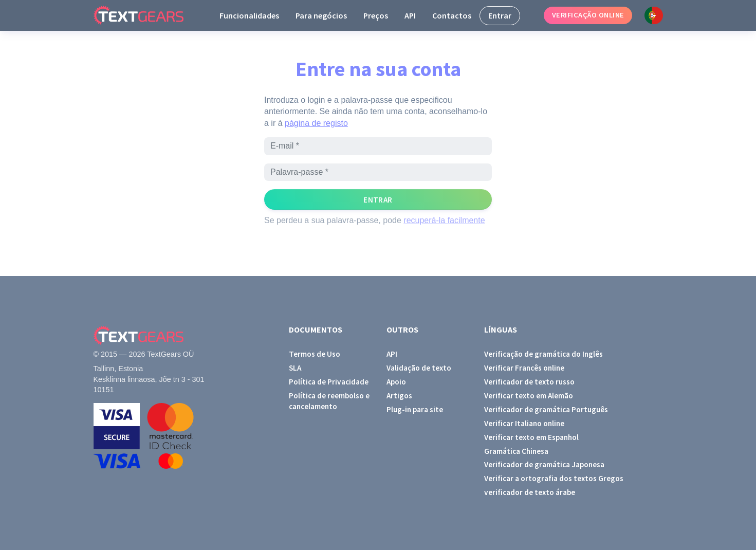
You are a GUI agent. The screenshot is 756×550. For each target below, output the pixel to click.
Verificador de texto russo (529, 382)
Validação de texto (419, 368)
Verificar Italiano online (524, 423)
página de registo (316, 123)
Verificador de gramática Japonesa (544, 464)
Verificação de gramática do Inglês (543, 354)
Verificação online (588, 15)
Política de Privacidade (329, 382)
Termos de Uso (315, 354)
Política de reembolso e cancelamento (329, 401)
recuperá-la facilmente (444, 220)
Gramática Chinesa (516, 451)
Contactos (452, 15)
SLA (295, 368)
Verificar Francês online (524, 368)
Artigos (399, 396)
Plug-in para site (415, 409)
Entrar (500, 15)
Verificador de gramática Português (546, 409)
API (410, 15)
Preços (376, 15)
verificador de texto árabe (530, 492)
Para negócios (321, 15)
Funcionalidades (249, 15)
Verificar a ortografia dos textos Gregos (554, 478)
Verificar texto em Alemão (529, 396)
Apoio (396, 382)
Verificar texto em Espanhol (531, 437)
